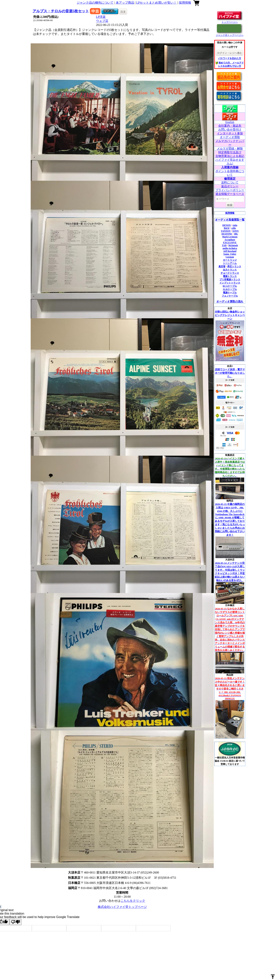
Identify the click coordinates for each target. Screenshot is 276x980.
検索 (230, 205)
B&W (227, 228)
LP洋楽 (101, 17)
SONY (235, 231)
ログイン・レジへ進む (230, 53)
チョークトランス (230, 273)
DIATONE (227, 234)
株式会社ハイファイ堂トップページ (122, 907)
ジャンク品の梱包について (95, 3)
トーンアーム (230, 263)
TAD (224, 245)
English (230, 122)
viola (235, 225)
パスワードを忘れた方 (230, 58)
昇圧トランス (234, 266)
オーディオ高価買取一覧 (230, 220)
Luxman (230, 257)
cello (234, 228)
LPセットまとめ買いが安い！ (156, 3)
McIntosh (233, 245)
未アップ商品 (125, 3)
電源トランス (230, 276)
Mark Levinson (230, 237)
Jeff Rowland (230, 251)
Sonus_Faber (230, 254)
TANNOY (226, 231)
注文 (123, 12)
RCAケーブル (230, 286)
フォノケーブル (230, 296)
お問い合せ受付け (230, 130)
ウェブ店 (102, 21)
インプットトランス (230, 283)
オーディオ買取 (230, 137)
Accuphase (230, 240)
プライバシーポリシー (230, 190)
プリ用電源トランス (230, 280)
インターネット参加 (230, 133)
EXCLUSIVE (230, 243)
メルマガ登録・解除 (230, 148)
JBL (236, 234)
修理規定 (230, 179)
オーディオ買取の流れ (230, 302)
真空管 (222, 266)
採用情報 (185, 3)
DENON (226, 225)
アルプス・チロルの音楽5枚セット (61, 11)
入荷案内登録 (230, 167)
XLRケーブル (230, 289)
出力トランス (230, 270)
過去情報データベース (230, 194)
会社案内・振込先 (230, 126)
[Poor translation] (16, 922)
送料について (230, 182)
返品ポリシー (230, 186)
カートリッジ (230, 260)
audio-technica (230, 248)
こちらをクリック (133, 901)
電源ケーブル (230, 293)
